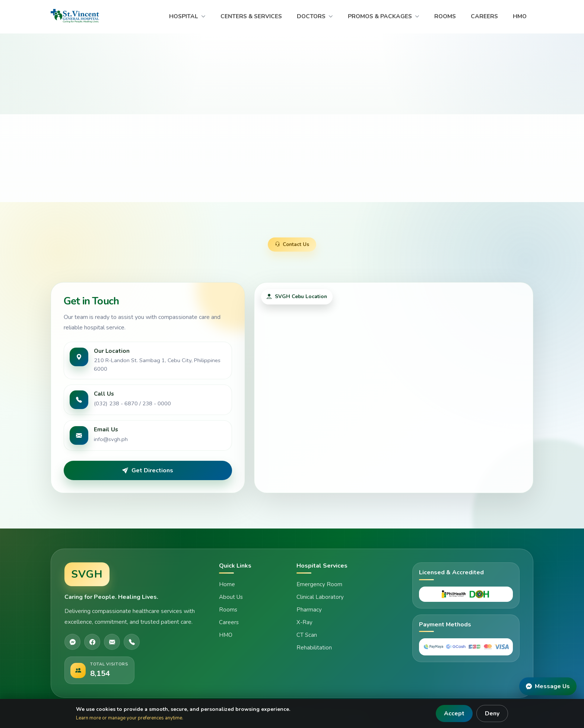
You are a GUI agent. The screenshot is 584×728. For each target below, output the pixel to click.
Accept (454, 713)
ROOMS (445, 16)
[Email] (112, 642)
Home (227, 584)
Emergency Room (319, 584)
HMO (520, 16)
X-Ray (304, 622)
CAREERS (484, 16)
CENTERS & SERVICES (251, 16)
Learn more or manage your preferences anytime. (130, 718)
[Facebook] (92, 642)
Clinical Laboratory (320, 597)
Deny (492, 713)
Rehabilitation (314, 648)
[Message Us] (548, 686)
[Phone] (132, 642)
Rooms (228, 610)
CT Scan (307, 635)
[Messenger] (72, 642)
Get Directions (148, 470)
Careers (229, 622)
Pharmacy (309, 610)
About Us (231, 597)
